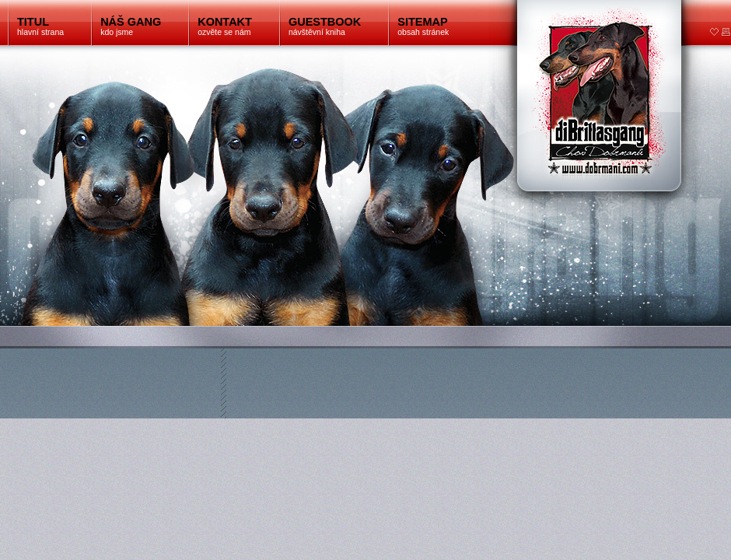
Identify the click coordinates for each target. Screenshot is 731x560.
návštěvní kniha (325, 26)
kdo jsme (131, 26)
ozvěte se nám (225, 26)
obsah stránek (423, 26)
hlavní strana (40, 26)
